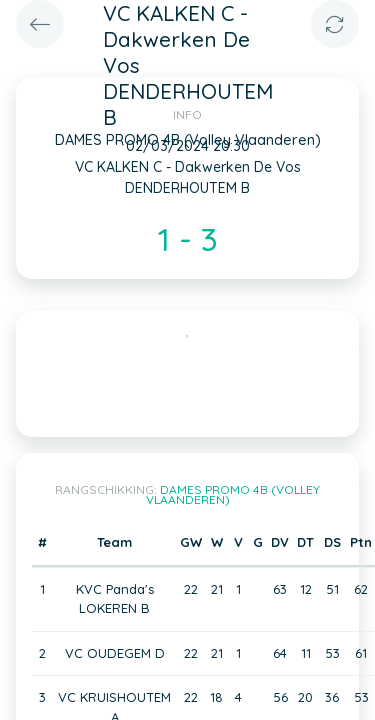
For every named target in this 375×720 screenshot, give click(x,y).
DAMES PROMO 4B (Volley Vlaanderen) (233, 494)
